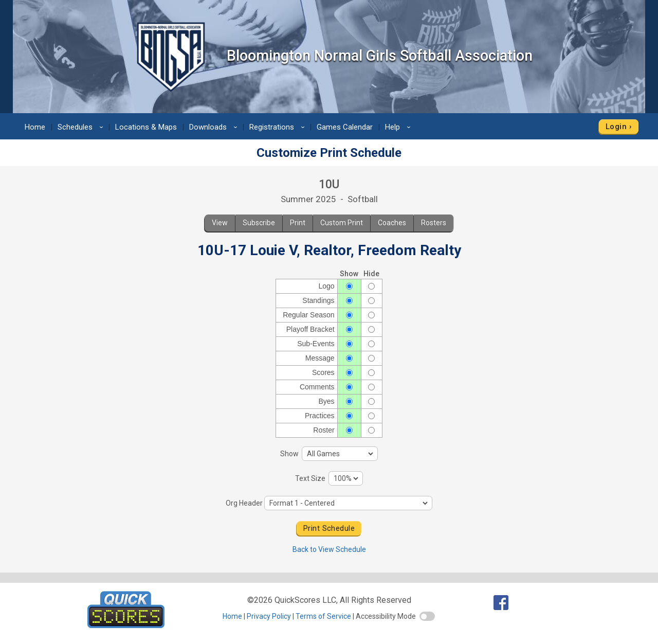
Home (35, 127)
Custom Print (342, 223)
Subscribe (259, 223)
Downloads (215, 127)
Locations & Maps (146, 127)
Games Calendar (345, 127)
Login (616, 127)
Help (399, 127)
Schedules (82, 127)
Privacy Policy (269, 616)
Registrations (279, 127)
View (220, 223)
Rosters (434, 223)
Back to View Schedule (329, 549)
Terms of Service (323, 616)
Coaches (392, 223)
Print (298, 223)
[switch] (427, 616)
